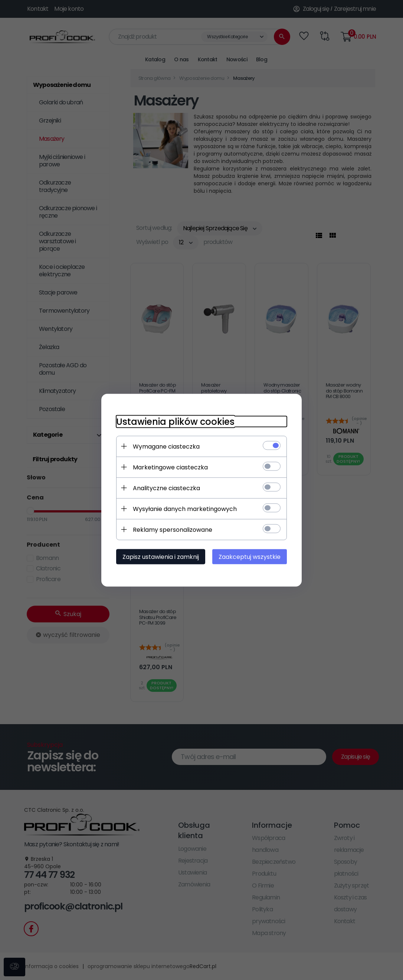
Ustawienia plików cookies (175, 421)
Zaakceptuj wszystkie (250, 556)
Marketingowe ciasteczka (170, 467)
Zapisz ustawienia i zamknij (161, 556)
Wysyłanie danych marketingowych (185, 509)
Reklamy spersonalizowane (173, 529)
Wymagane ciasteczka (166, 446)
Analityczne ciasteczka (166, 488)
